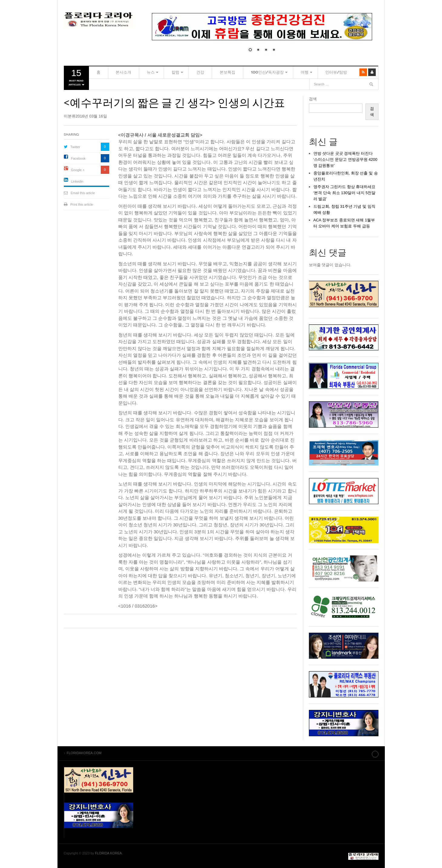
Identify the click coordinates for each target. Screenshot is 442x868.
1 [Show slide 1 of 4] (250, 50)
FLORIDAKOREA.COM (99, 20)
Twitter (75, 147)
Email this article (83, 193)
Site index (363, 753)
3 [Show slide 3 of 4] (266, 50)
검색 (313, 99)
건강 (186, 72)
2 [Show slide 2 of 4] (258, 50)
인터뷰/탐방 (309, 72)
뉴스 (140, 72)
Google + (78, 170)
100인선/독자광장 (244, 72)
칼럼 (163, 72)
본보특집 (209, 72)
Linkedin (77, 181)
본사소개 (117, 72)
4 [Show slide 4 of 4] (274, 50)
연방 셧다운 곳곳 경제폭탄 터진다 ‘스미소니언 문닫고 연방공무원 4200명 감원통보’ (345, 159)
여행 (280, 72)
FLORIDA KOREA (108, 853)
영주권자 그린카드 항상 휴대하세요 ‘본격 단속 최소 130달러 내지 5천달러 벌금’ (345, 193)
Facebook (78, 158)
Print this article (82, 204)
